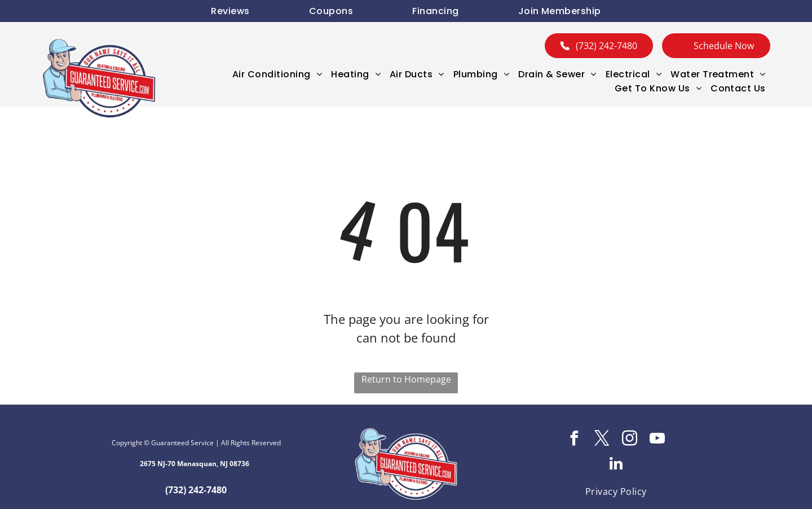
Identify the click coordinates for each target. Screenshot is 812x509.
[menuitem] (230, 11)
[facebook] (575, 440)
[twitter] (602, 440)
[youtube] (657, 440)
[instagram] (630, 440)
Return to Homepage (406, 379)
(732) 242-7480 (196, 490)
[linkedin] (616, 465)
